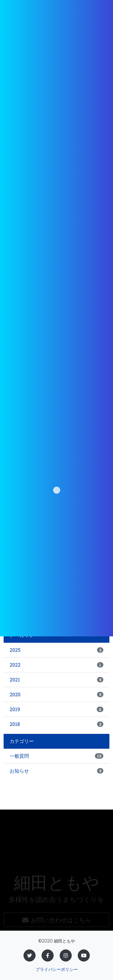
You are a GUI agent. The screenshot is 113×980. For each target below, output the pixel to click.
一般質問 (56, 756)
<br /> (56, 520)
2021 (56, 680)
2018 (56, 724)
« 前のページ (35, 612)
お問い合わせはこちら (57, 927)
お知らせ (56, 771)
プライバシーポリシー (57, 969)
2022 (56, 665)
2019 (56, 709)
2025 (56, 650)
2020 (56, 694)
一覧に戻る (70, 612)
